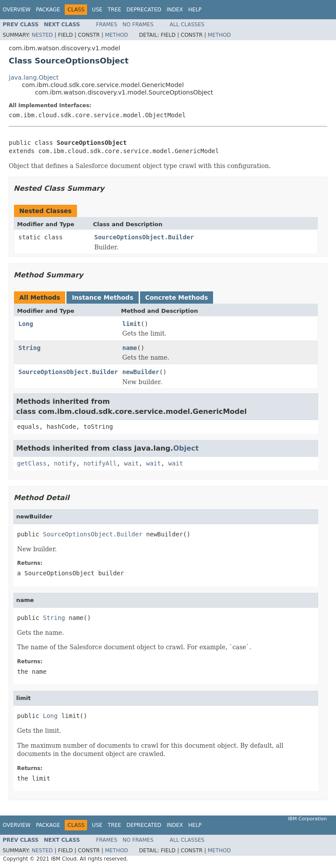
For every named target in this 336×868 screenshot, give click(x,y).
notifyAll (100, 463)
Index (175, 10)
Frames (107, 24)
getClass (32, 463)
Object (186, 448)
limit (132, 324)
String (30, 348)
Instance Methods (102, 297)
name (130, 348)
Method (117, 35)
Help (195, 10)
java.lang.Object (34, 77)
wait (131, 463)
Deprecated (144, 10)
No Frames (138, 24)
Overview (17, 10)
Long (26, 324)
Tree (114, 10)
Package (48, 10)
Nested (42, 35)
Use (97, 10)
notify (65, 463)
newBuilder (141, 372)
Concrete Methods (177, 297)
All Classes (187, 24)
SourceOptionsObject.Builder (144, 237)
